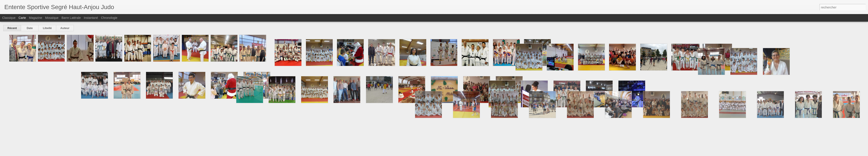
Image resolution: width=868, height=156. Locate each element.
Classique (9, 18)
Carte (22, 18)
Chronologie (109, 18)
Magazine (36, 18)
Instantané (91, 18)
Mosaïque (52, 18)
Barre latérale (71, 18)
